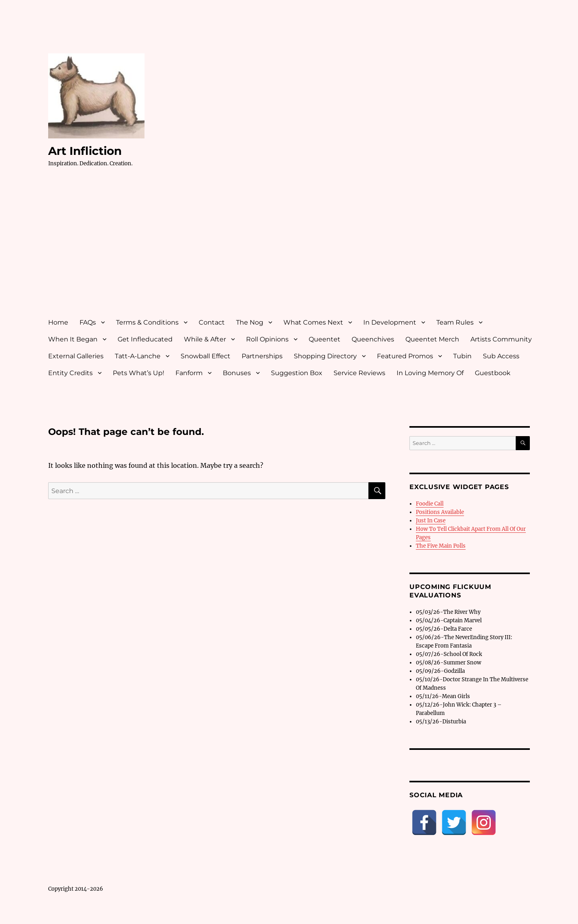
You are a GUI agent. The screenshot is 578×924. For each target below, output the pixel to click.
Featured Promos (405, 356)
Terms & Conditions (147, 322)
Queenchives (373, 339)
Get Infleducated (145, 339)
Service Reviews (359, 373)
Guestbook (493, 373)
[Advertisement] (291, 250)
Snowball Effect (206, 356)
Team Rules (455, 322)
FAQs (88, 322)
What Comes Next (313, 322)
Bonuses (237, 373)
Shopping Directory (325, 356)
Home (58, 322)
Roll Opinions (267, 339)
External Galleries (76, 356)
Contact (212, 322)
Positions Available (440, 512)
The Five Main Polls (441, 546)
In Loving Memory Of (430, 373)
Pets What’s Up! (138, 373)
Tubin (462, 356)
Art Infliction (85, 151)
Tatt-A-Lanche (138, 356)
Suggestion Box (297, 373)
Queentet (325, 339)
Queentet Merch (432, 339)
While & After (205, 339)
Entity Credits (70, 373)
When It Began (73, 339)
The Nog (250, 322)
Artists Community (501, 339)
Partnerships (262, 356)
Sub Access (501, 356)
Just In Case (431, 521)
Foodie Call (430, 504)
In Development (390, 322)
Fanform (189, 373)
